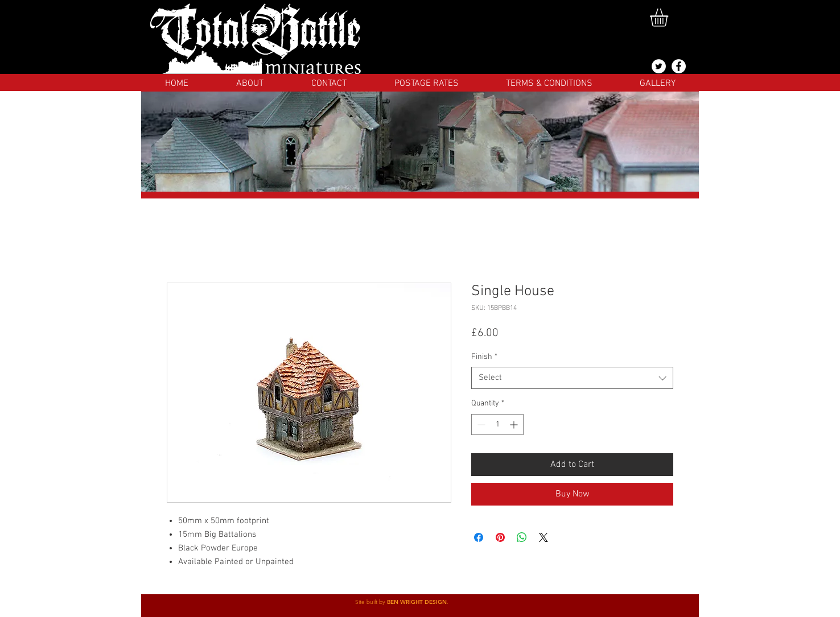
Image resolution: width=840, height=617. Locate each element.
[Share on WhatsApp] (522, 537)
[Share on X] (543, 537)
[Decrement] (480, 425)
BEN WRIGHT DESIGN (417, 602)
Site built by (371, 602)
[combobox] (572, 378)
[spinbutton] (497, 425)
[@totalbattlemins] (659, 66)
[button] (670, 18)
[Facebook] (679, 66)
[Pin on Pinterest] (500, 537)
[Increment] (515, 425)
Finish (484, 357)
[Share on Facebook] (479, 537)
